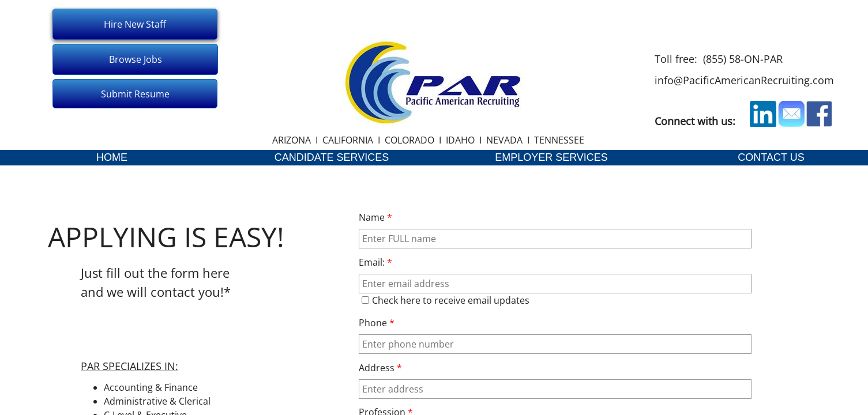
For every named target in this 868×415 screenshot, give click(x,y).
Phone (377, 323)
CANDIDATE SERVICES (332, 157)
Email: (375, 262)
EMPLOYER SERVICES (551, 157)
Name (375, 217)
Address (380, 368)
